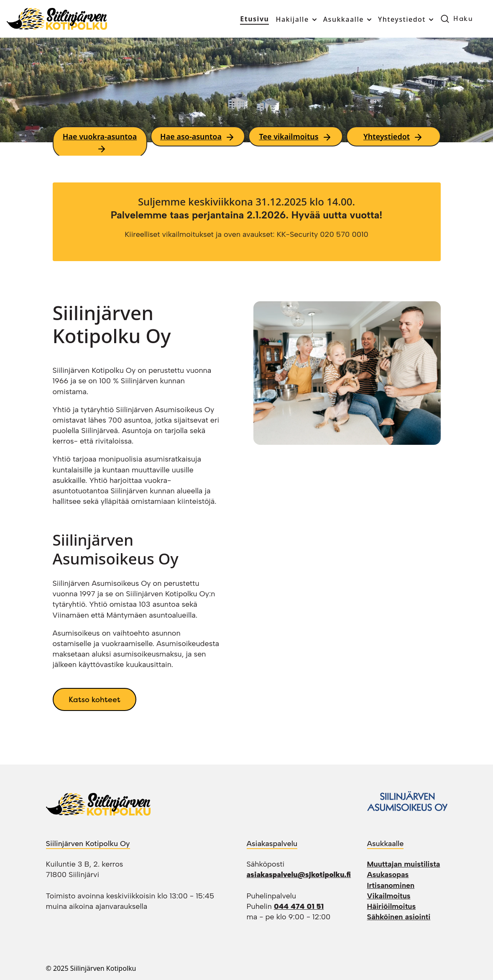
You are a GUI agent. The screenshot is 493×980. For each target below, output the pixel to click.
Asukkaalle (344, 19)
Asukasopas (388, 875)
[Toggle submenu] (314, 20)
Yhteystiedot (402, 19)
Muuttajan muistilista (404, 864)
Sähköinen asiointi (399, 917)
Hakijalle (292, 19)
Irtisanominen (391, 885)
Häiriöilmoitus (392, 906)
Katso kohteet (95, 699)
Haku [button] (463, 19)
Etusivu (254, 19)
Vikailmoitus (389, 896)
